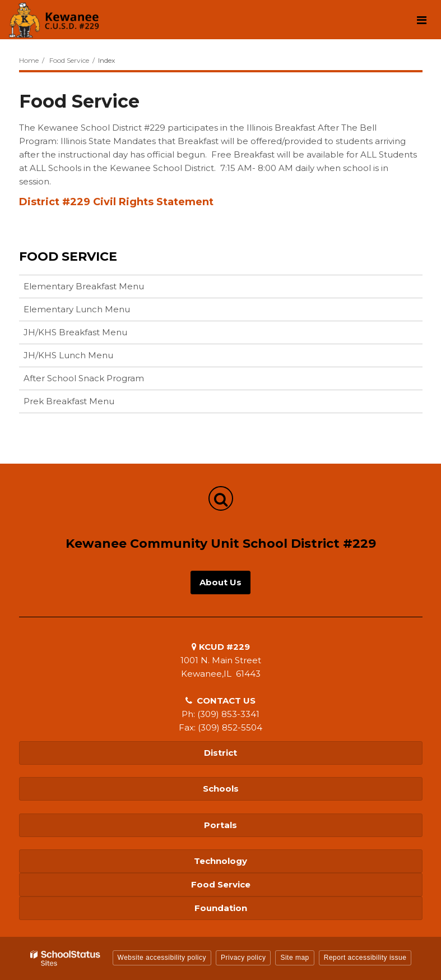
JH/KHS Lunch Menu (68, 355)
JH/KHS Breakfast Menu (75, 332)
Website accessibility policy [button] (162, 958)
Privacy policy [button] (243, 958)
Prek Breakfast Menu (69, 401)
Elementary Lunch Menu (77, 309)
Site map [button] (294, 958)
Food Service (69, 60)
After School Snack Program (84, 378)
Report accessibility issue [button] (365, 958)
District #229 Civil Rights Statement (116, 202)
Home (29, 60)
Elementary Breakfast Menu (84, 286)
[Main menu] (421, 20)
